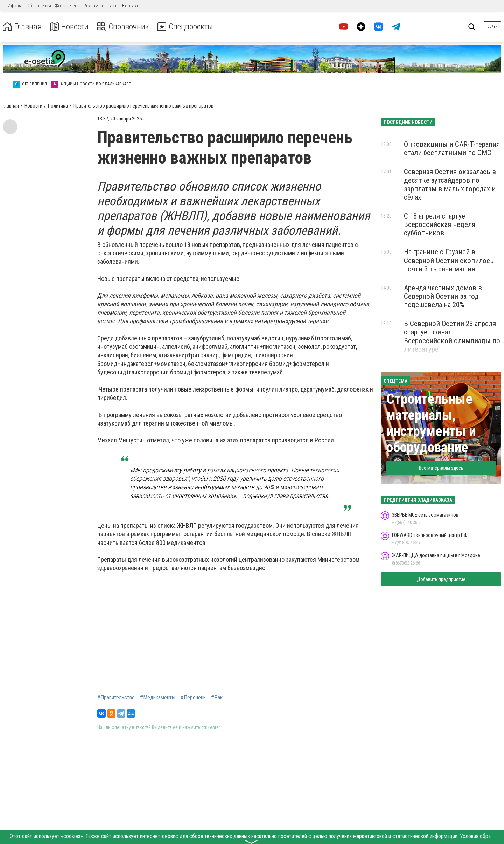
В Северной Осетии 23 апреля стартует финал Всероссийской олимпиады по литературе (452, 336)
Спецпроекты (187, 27)
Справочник (124, 27)
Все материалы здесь (441, 468)
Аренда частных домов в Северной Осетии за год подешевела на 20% (443, 296)
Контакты (132, 6)
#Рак (217, 698)
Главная (22, 27)
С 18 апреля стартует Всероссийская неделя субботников (440, 224)
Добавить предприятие (441, 579)
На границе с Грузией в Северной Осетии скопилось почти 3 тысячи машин (449, 260)
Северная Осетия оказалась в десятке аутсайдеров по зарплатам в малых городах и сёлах (450, 184)
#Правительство (116, 698)
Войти (492, 26)
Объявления (39, 6)
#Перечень (193, 698)
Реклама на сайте (101, 6)
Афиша (15, 6)
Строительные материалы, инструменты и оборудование (431, 423)
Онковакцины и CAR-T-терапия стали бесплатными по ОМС (452, 148)
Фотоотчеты (67, 6)
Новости (69, 27)
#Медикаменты (158, 698)
